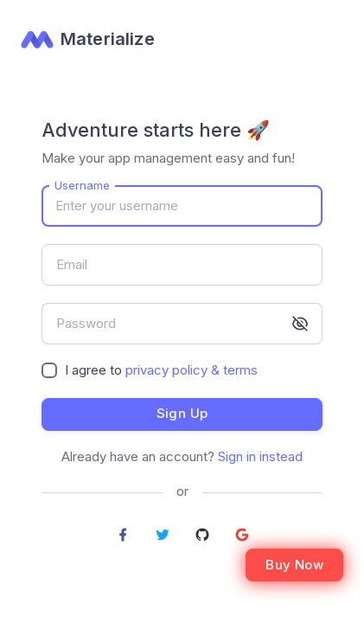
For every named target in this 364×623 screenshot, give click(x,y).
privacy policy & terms (192, 370)
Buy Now (294, 565)
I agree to (161, 370)
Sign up (182, 413)
